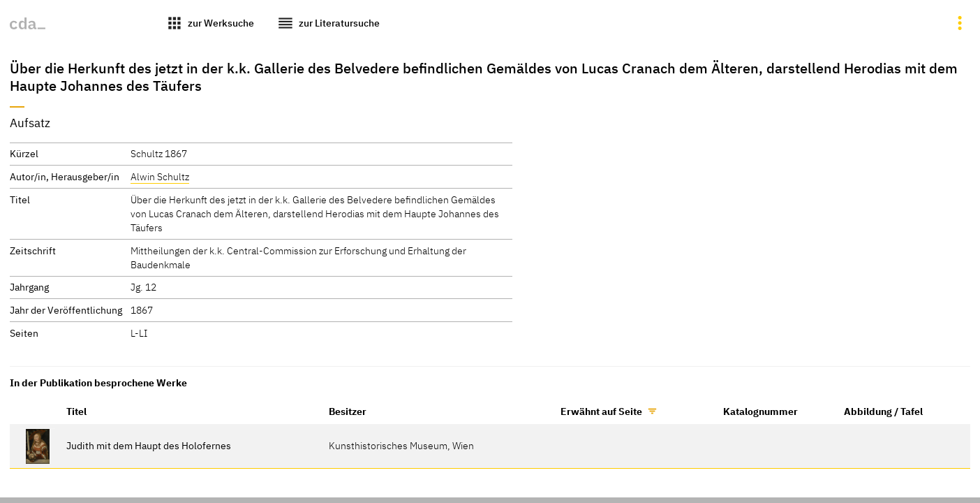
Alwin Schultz (160, 176)
